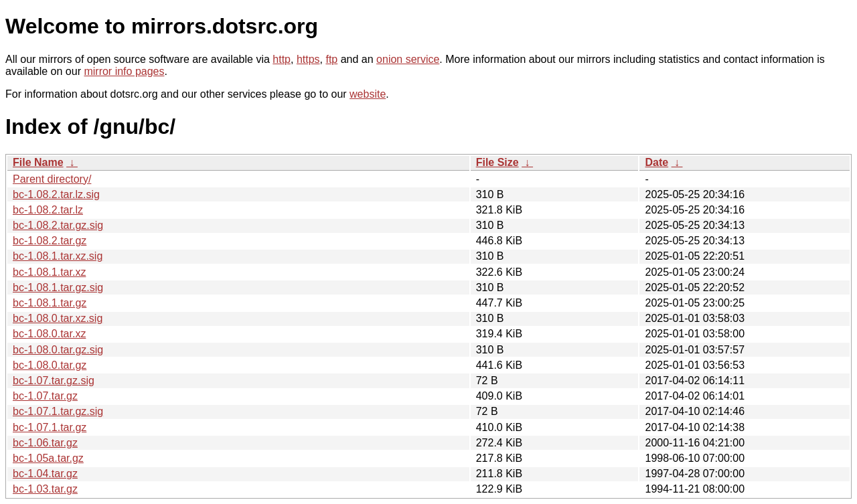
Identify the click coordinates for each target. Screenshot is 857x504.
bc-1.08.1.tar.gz (50, 303)
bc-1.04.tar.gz (45, 474)
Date (656, 162)
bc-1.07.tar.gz (45, 396)
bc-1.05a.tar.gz (48, 458)
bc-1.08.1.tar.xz (49, 272)
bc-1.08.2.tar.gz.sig (58, 225)
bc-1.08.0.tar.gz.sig (58, 350)
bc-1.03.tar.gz (45, 489)
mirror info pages (124, 71)
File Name (38, 162)
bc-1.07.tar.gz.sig (54, 381)
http (282, 59)
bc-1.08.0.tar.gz (50, 365)
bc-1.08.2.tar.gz (50, 241)
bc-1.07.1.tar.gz (50, 427)
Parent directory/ (52, 179)
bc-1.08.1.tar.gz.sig (58, 287)
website (368, 94)
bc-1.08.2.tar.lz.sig (56, 194)
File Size (497, 162)
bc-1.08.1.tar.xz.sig (58, 256)
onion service (408, 59)
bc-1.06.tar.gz (45, 443)
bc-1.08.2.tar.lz (48, 210)
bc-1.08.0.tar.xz (49, 334)
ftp (331, 59)
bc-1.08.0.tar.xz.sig (58, 318)
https (308, 59)
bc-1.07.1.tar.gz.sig (58, 411)
